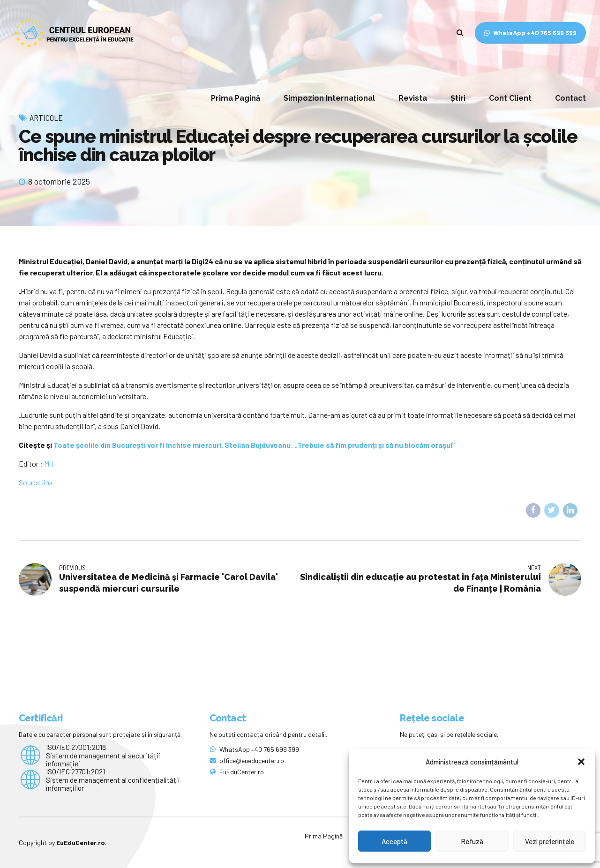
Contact (570, 98)
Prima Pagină (236, 98)
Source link (36, 482)
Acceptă (394, 841)
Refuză (472, 841)
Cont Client (510, 98)
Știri (458, 98)
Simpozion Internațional (329, 98)
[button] (581, 762)
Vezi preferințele (550, 841)
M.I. (49, 464)
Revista (413, 98)
